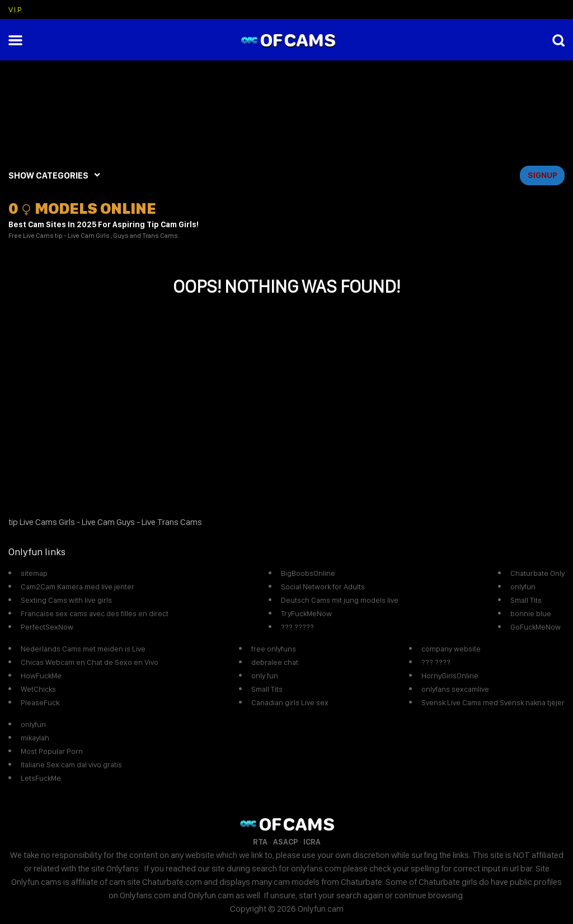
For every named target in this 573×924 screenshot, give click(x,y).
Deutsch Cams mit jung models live (340, 600)
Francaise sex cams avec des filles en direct (95, 613)
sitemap (34, 573)
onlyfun (523, 587)
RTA (260, 842)
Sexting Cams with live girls (66, 600)
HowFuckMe (41, 676)
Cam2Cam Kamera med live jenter (78, 587)
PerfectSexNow (47, 627)
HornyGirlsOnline (450, 676)
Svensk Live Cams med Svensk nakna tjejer (493, 702)
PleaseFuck (40, 702)
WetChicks (38, 689)
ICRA (312, 842)
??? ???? (436, 662)
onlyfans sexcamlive (455, 689)
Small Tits (526, 600)
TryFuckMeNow (306, 613)
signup (543, 175)
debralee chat (275, 662)
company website (451, 649)
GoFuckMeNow (536, 627)
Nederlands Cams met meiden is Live (83, 649)
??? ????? (297, 627)
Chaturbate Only (537, 573)
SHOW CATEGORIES (48, 175)
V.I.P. (15, 10)
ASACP (285, 842)
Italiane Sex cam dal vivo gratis (71, 764)
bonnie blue (531, 613)
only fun (265, 676)
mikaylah (35, 738)
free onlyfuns (274, 649)
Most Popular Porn (52, 751)
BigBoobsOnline (308, 573)
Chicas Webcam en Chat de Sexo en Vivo (90, 662)
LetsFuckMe (41, 778)
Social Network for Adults (323, 587)
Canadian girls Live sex (290, 702)
